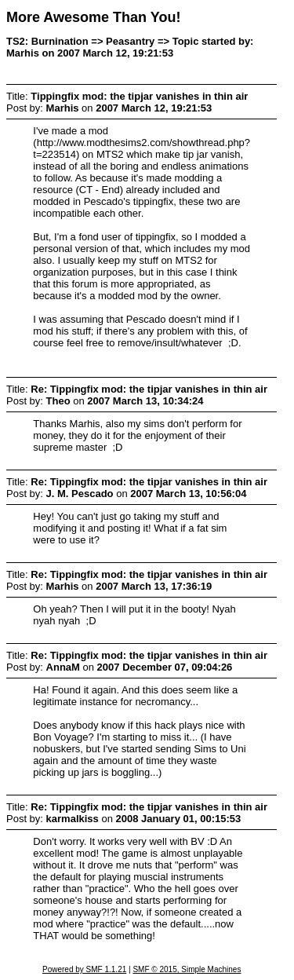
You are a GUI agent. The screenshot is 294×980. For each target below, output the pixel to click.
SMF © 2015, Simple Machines (187, 969)
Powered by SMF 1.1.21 (84, 969)
